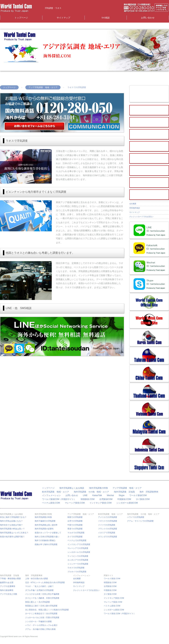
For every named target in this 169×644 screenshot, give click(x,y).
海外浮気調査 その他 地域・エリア (91, 492)
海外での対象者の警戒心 (45, 540)
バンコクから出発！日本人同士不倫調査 (42, 594)
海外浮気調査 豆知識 (124, 492)
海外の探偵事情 (7, 590)
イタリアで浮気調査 (107, 533)
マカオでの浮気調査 (76, 533)
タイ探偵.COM (143, 499)
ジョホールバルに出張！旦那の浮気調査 (42, 617)
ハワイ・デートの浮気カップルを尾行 (41, 625)
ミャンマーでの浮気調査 (78, 564)
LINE (85, 495)
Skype (121, 495)
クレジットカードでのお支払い (141, 217)
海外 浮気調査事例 (149, 492)
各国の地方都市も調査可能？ (12, 537)
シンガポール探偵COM (127, 503)
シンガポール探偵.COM (114, 610)
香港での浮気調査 (75, 529)
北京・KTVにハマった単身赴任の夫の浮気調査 (45, 582)
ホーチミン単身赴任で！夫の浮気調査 (41, 613)
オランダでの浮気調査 (108, 537)
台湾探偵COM (106, 499)
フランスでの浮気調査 (108, 529)
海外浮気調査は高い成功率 (47, 525)
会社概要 (133, 204)
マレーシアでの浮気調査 (78, 548)
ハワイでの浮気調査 (136, 517)
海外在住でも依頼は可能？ (11, 525)
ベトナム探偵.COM (51, 503)
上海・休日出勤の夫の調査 (37, 578)
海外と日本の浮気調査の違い (47, 537)
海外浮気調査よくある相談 (72, 488)
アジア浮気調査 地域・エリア (43, 87)
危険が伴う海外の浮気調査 (46, 544)
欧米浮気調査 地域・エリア (56, 492)
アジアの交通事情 (8, 586)
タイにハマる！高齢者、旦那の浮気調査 (42, 598)
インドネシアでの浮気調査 (79, 544)
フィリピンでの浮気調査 (78, 556)
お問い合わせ (148, 18)
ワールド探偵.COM (112, 578)
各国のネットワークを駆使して (49, 533)
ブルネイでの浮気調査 (77, 572)
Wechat (110, 495)
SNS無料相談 (135, 208)
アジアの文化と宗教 (9, 594)
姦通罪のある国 (7, 582)
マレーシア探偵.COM (75, 503)
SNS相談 (106, 18)
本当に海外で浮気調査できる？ (14, 517)
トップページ (21, 18)
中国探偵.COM (124, 499)
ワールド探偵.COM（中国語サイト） (120, 613)
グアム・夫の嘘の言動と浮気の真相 (40, 629)
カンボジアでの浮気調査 (78, 560)
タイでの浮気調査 (75, 537)
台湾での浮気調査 (75, 521)
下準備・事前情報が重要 (10, 578)
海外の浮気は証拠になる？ (11, 521)
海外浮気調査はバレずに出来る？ (15, 533)
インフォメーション (51, 495)
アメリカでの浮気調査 (108, 517)
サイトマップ (63, 18)
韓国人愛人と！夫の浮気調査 (38, 602)
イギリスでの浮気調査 (108, 521)
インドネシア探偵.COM (100, 503)
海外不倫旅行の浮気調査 (45, 521)
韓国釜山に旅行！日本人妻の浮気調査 (41, 606)
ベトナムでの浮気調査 (77, 540)
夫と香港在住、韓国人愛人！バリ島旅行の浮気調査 (47, 610)
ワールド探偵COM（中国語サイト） (59, 499)
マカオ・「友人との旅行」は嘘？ (39, 586)
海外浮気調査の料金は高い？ (12, 529)
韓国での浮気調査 (75, 517)
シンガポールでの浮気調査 (79, 552)
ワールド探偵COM (138, 495)
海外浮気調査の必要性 (44, 529)
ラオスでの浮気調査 (76, 568)
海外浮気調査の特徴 (98, 488)
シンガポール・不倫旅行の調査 (38, 621)
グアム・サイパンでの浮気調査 (140, 521)
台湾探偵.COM (110, 586)
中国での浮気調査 (75, 525)
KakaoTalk (97, 495)
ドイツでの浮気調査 (107, 525)
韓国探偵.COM (88, 499)
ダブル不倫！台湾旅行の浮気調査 (39, 590)
